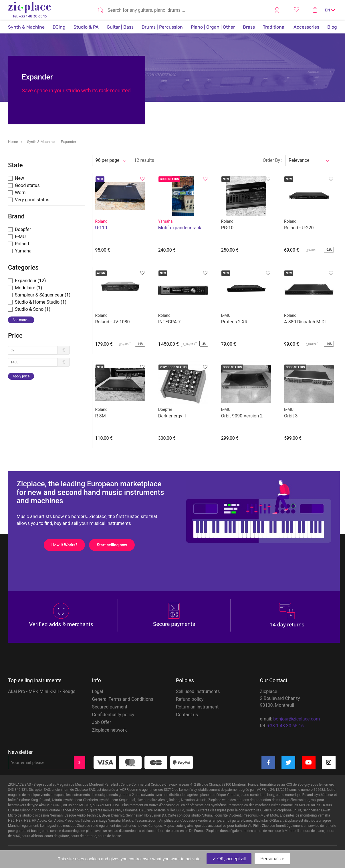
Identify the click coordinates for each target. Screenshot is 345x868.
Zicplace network (110, 730)
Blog (332, 27)
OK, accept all (229, 859)
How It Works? (68, 545)
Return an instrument (197, 707)
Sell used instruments (198, 691)
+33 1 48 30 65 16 (285, 726)
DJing (59, 27)
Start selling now (116, 545)
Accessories (306, 27)
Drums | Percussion (162, 27)
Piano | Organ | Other (213, 27)
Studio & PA (86, 27)
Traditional (274, 27)
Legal (98, 691)
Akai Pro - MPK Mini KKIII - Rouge (42, 691)
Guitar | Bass (120, 27)
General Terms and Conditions (123, 699)
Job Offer (102, 722)
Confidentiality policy (113, 715)
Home (13, 142)
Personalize (272, 859)
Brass (249, 27)
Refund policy (190, 699)
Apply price (21, 376)
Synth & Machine (26, 27)
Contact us (187, 715)
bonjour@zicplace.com (297, 719)
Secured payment (110, 707)
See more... (21, 320)
